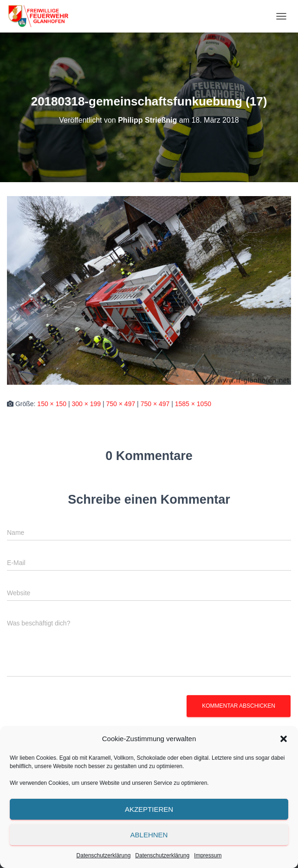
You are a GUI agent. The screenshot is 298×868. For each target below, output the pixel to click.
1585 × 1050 (193, 404)
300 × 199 (86, 404)
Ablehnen (149, 835)
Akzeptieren (149, 809)
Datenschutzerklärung (104, 855)
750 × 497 (121, 404)
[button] (284, 739)
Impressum (208, 855)
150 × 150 (52, 404)
